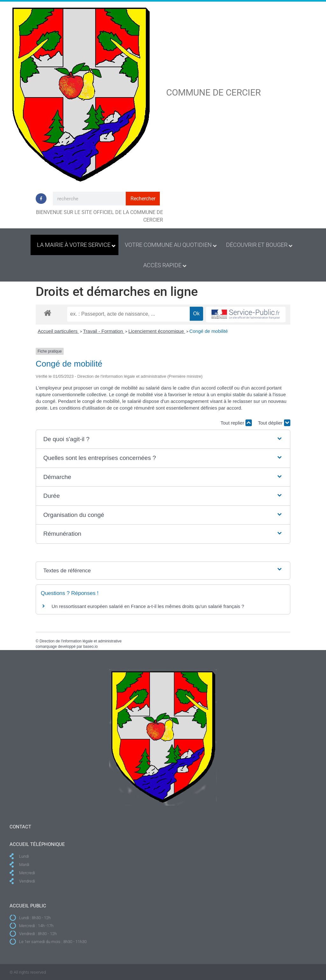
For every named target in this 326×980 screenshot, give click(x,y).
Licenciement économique (157, 331)
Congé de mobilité (209, 331)
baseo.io (90, 647)
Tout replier (236, 423)
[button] (163, 439)
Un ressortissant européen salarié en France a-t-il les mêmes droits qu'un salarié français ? (148, 606)
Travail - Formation (104, 331)
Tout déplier (274, 423)
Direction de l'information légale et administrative (81, 641)
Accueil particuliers (58, 331)
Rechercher (143, 199)
